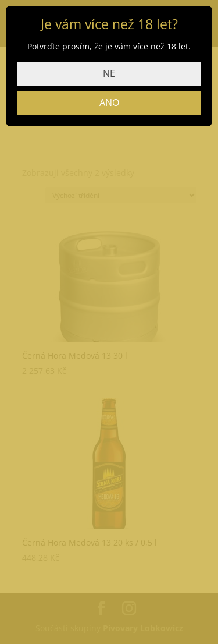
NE (109, 73)
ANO (109, 102)
